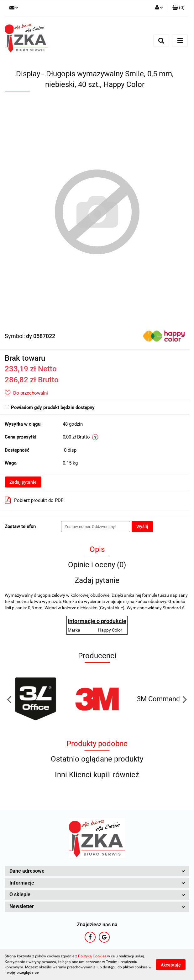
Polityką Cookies (92, 956)
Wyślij (142, 526)
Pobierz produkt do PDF (34, 500)
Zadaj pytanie (23, 482)
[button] (178, 8)
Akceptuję (171, 965)
